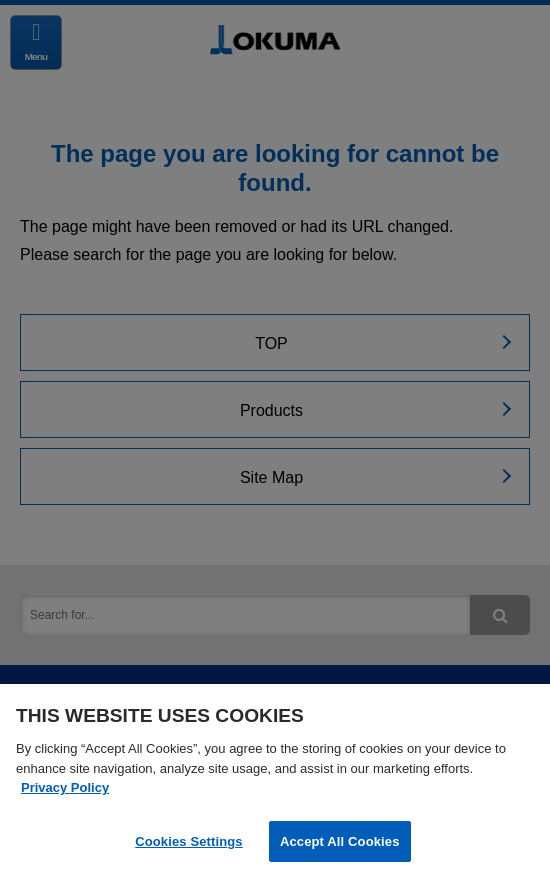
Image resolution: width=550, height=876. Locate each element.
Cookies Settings (189, 843)
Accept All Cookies (340, 843)
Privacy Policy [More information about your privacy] (65, 789)
